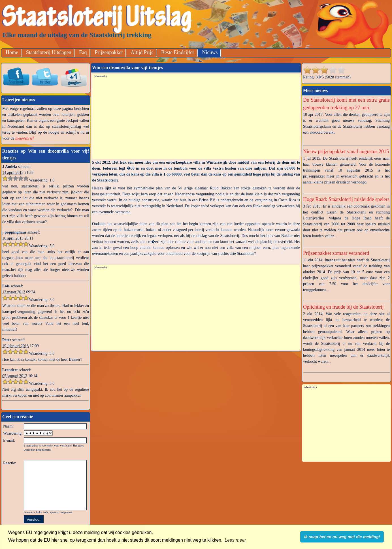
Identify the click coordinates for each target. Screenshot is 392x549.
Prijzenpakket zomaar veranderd (336, 253)
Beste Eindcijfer (178, 52)
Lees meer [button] (235, 540)
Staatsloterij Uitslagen (49, 52)
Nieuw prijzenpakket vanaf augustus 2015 (346, 151)
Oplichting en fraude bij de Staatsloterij (343, 307)
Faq (83, 52)
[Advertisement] (196, 118)
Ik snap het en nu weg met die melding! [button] (342, 537)
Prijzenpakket (109, 52)
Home (12, 52)
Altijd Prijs (142, 52)
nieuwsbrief (25, 138)
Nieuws (210, 52)
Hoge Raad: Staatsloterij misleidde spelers (346, 199)
